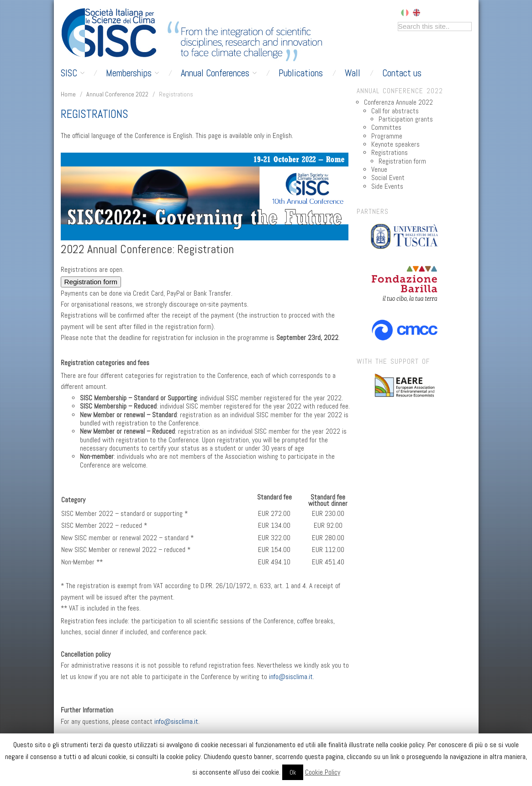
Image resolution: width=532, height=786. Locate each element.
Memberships (132, 73)
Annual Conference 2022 (117, 94)
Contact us (402, 73)
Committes (386, 127)
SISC (73, 73)
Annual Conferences (219, 73)
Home (68, 94)
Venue (379, 170)
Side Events (387, 186)
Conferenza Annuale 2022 (398, 102)
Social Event (388, 178)
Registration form (91, 282)
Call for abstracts (395, 111)
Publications (301, 73)
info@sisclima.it (291, 677)
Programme (387, 136)
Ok (293, 772)
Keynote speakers (395, 144)
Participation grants (406, 119)
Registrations (390, 153)
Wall (353, 73)
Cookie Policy (323, 772)
